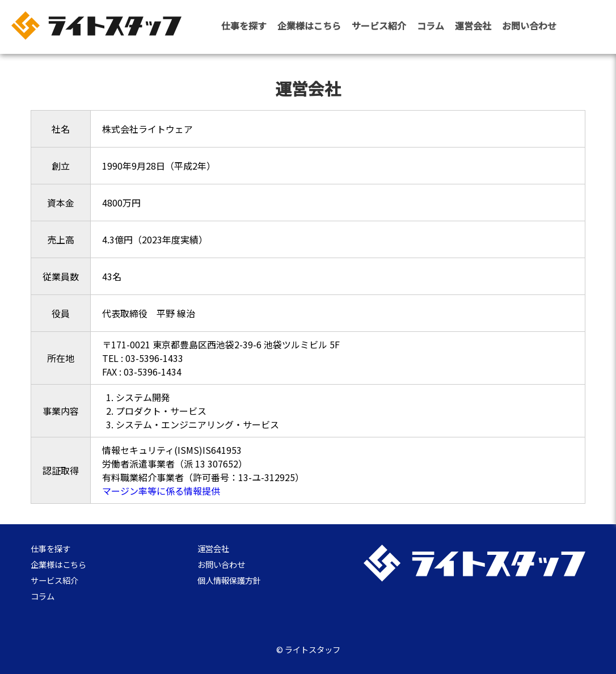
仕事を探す (244, 26)
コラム (431, 26)
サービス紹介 (379, 26)
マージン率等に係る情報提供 (161, 491)
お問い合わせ (529, 26)
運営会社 (473, 26)
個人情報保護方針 (229, 581)
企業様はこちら (309, 26)
